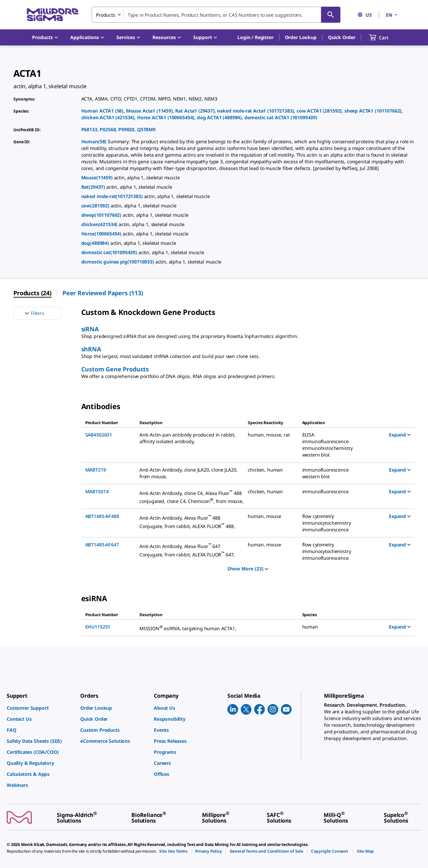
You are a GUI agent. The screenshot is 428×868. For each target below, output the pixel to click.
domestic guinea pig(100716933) (118, 262)
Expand (400, 435)
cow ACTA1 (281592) (319, 111)
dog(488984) (96, 243)
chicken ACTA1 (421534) (108, 117)
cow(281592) (96, 206)
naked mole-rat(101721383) (113, 196)
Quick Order (342, 37)
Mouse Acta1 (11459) (149, 111)
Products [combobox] (106, 15)
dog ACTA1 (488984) (219, 117)
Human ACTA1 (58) (102, 111)
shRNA (91, 349)
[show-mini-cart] (385, 37)
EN (392, 15)
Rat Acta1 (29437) (195, 111)
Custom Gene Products (115, 369)
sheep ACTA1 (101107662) (373, 111)
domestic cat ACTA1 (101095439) (281, 117)
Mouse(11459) (98, 178)
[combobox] (216, 15)
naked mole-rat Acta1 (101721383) (255, 111)
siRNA (90, 329)
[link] (40, 708)
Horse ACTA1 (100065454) (166, 117)
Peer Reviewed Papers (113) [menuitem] (103, 293)
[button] (255, 37)
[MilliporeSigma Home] (52, 15)
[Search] (331, 15)
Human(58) (94, 141)
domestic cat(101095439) (110, 252)
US (365, 15)
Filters (34, 313)
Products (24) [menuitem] (32, 293)
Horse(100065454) (102, 234)
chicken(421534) (100, 224)
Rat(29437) (94, 187)
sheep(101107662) (102, 215)
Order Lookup (301, 37)
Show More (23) (248, 569)
